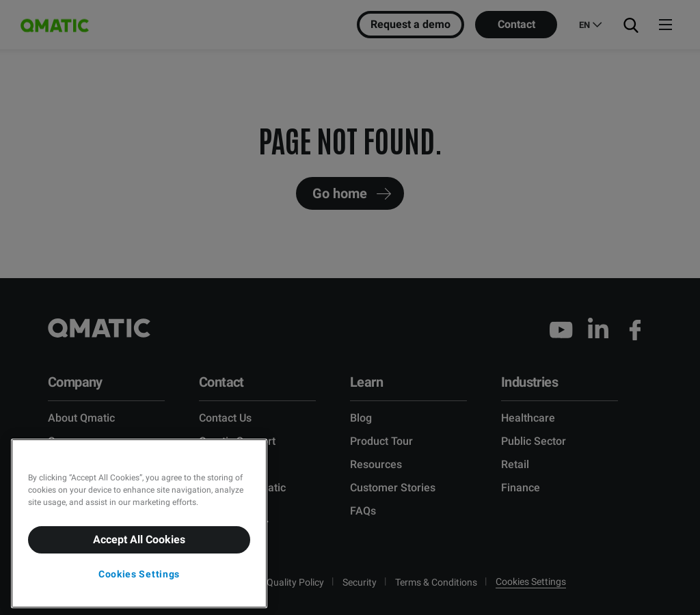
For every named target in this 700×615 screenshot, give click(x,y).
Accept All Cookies (139, 539)
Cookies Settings (139, 574)
